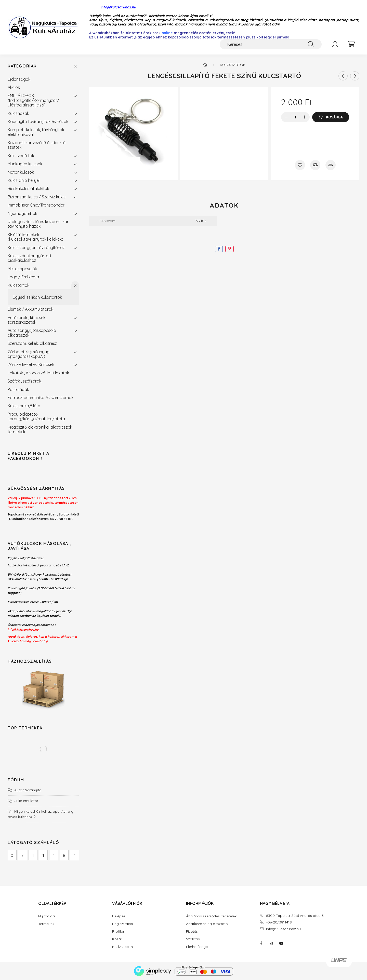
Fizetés (192, 931)
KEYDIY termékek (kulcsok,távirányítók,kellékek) (35, 237)
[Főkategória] (205, 65)
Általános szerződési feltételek (211, 916)
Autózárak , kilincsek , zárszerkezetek (27, 320)
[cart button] (351, 44)
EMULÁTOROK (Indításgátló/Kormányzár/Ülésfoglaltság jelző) (33, 100)
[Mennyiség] (296, 117)
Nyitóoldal (47, 916)
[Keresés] (271, 44)
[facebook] (219, 249)
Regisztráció (123, 924)
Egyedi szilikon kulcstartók (37, 297)
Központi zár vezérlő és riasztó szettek (37, 145)
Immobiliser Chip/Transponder (36, 205)
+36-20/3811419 (279, 922)
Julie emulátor (26, 801)
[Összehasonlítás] (315, 165)
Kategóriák (22, 66)
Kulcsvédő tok (21, 156)
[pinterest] (230, 249)
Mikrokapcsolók (22, 269)
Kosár (117, 939)
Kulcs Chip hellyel (24, 180)
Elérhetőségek (198, 947)
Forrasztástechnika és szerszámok (41, 398)
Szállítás (193, 939)
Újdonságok (19, 79)
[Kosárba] (331, 117)
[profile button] (335, 44)
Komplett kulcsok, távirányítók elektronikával (36, 132)
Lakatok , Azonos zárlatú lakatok (38, 373)
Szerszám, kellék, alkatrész (32, 343)
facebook (261, 943)
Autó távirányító (28, 790)
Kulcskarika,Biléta (24, 406)
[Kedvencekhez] (300, 165)
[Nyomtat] (331, 165)
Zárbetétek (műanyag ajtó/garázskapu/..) (29, 354)
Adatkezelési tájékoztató (207, 924)
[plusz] (305, 117)
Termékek (46, 924)
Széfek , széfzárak (24, 381)
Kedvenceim (122, 947)
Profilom (119, 931)
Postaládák (18, 389)
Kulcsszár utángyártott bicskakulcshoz (30, 258)
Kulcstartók (18, 285)
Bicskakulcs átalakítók (28, 188)
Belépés (119, 916)
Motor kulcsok (21, 172)
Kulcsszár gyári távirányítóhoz (36, 248)
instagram (271, 943)
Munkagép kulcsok (25, 164)
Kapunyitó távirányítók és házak (38, 121)
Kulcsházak (18, 113)
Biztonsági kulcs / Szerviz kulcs (37, 197)
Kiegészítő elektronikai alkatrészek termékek (40, 429)
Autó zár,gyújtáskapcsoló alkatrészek (32, 333)
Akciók (14, 87)
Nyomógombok (22, 213)
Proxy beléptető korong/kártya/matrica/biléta (36, 416)
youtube (281, 943)
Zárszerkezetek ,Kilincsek (31, 364)
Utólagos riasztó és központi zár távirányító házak (38, 224)
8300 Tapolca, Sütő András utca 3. (295, 916)
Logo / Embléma (23, 277)
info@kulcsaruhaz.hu (113, 7)
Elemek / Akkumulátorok (30, 309)
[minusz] (286, 117)
